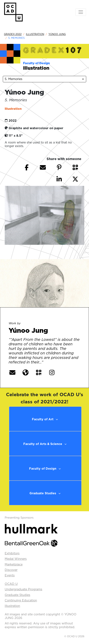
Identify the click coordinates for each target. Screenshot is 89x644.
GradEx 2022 (13, 34)
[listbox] (44, 79)
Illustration (35, 34)
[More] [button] (52, 362)
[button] (75, 167)
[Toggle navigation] (81, 12)
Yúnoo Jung (57, 34)
